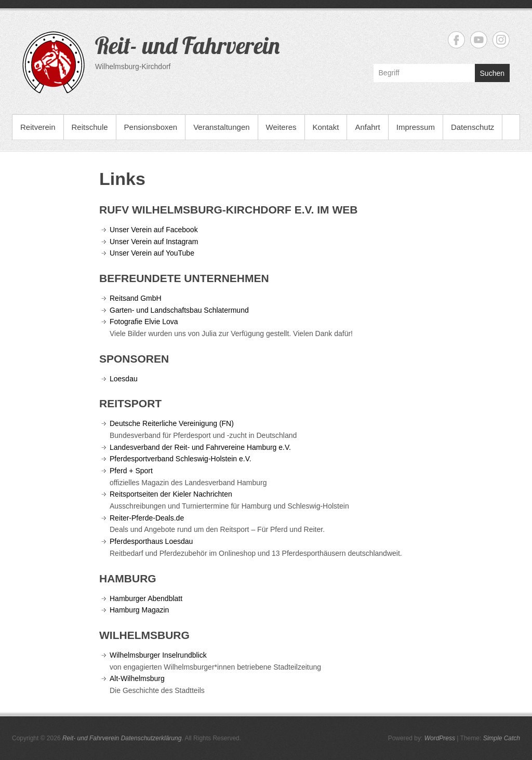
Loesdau (124, 379)
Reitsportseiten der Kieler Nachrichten (172, 494)
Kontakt (326, 127)
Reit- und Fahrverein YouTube (479, 40)
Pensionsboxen (151, 127)
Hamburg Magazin (139, 610)
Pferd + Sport (132, 471)
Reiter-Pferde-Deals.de (147, 518)
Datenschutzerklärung (151, 738)
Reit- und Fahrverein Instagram (501, 40)
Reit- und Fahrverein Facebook (456, 40)
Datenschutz (473, 127)
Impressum (416, 127)
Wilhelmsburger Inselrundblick (158, 655)
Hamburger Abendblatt (146, 598)
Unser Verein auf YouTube (153, 253)
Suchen (492, 73)
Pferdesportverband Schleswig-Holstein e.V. (181, 459)
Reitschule (90, 127)
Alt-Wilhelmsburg (137, 678)
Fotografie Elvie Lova (144, 322)
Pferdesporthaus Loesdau (151, 541)
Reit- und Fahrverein (187, 45)
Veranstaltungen (221, 127)
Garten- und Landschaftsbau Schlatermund (179, 310)
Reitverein (38, 127)
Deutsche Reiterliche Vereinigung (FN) (172, 423)
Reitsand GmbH (136, 298)
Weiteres (281, 127)
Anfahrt (367, 127)
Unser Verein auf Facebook (154, 230)
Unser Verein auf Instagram (154, 242)
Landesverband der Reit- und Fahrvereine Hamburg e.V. (200, 447)
